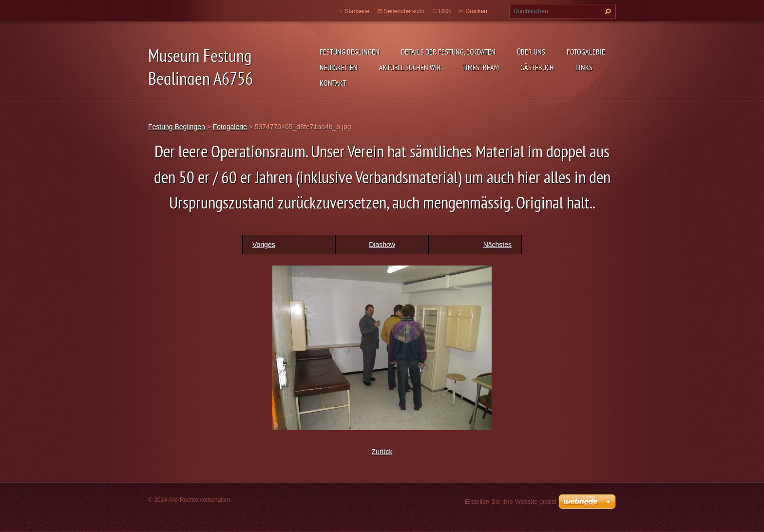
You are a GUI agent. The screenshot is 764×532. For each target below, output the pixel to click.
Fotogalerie (586, 52)
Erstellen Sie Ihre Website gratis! (511, 502)
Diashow (382, 245)
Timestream (481, 67)
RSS (445, 11)
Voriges (264, 245)
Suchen (607, 11)
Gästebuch (537, 67)
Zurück (382, 452)
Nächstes (497, 245)
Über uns (531, 52)
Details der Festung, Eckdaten (448, 52)
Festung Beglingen (350, 52)
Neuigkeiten (339, 67)
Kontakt (333, 83)
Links (584, 67)
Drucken (476, 11)
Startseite (357, 11)
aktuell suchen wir (410, 67)
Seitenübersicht (404, 11)
